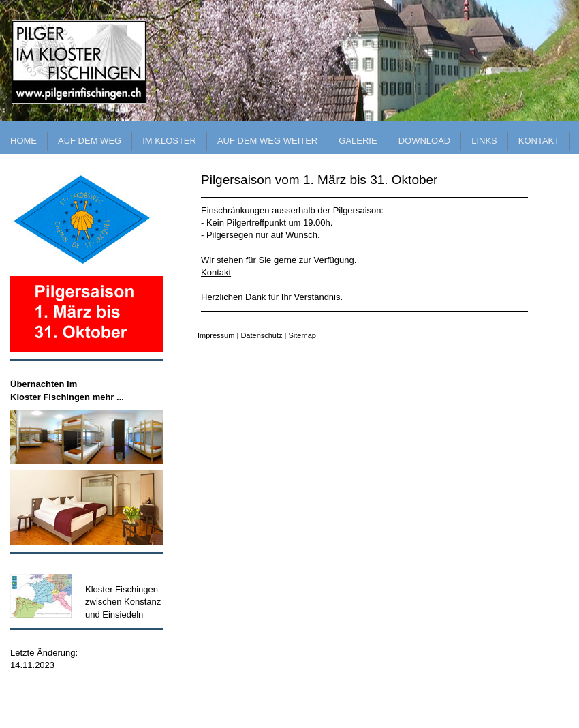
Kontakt (216, 272)
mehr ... (108, 397)
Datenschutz (261, 335)
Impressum (216, 335)
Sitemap (302, 335)
